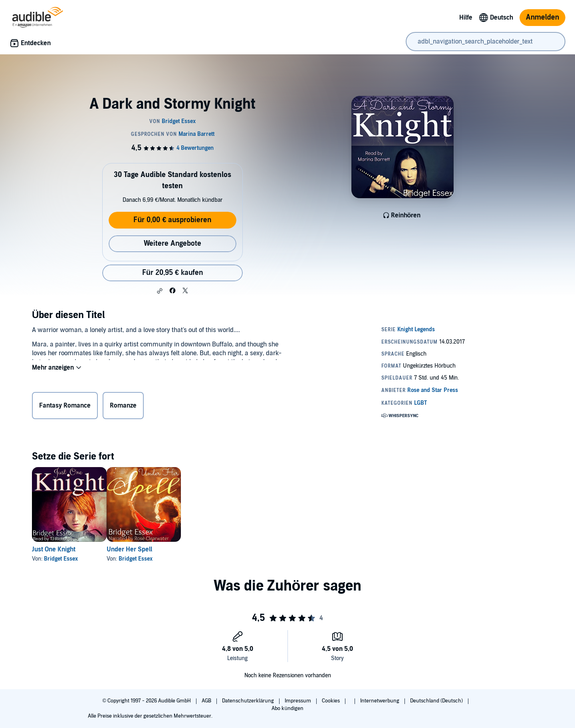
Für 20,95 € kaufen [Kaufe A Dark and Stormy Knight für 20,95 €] (172, 273)
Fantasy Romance (65, 407)
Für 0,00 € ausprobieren (172, 220)
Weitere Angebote (172, 244)
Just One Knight (54, 549)
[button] (160, 291)
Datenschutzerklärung (249, 701)
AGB (207, 701)
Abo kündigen (287, 708)
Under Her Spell (142, 549)
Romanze (123, 407)
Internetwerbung (380, 701)
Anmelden (542, 17)
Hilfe (466, 18)
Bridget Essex (61, 559)
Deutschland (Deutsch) (437, 701)
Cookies (331, 701)
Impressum (298, 701)
